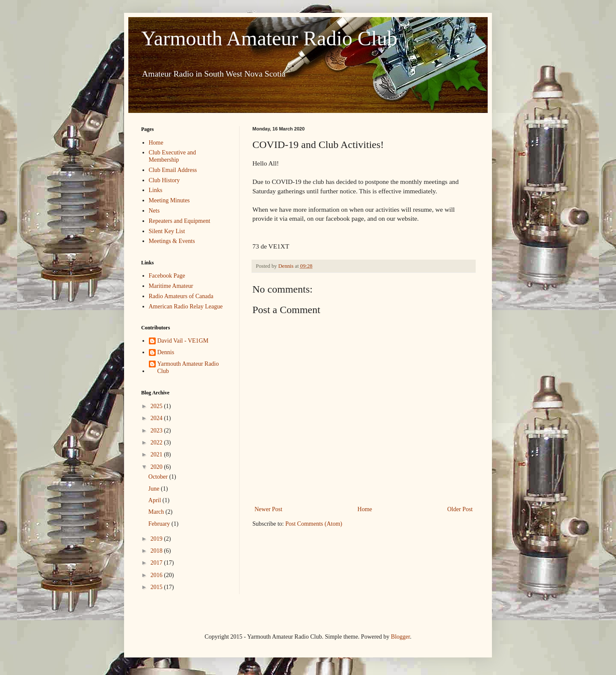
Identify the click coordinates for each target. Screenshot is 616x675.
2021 (157, 454)
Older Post (460, 509)
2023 (157, 431)
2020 (157, 467)
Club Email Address (173, 170)
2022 (157, 443)
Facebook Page (167, 276)
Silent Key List (167, 231)
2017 (157, 563)
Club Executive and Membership (172, 156)
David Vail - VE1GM (183, 341)
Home (365, 509)
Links (156, 190)
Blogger (400, 637)
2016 (157, 575)
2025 (157, 406)
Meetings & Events (172, 241)
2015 (157, 587)
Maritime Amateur (171, 286)
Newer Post (268, 509)
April (155, 500)
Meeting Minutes (169, 200)
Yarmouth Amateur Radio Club (269, 38)
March (157, 512)
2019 (157, 539)
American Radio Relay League (186, 306)
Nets (154, 211)
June (155, 489)
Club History (164, 180)
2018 (157, 551)
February (160, 524)
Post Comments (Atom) (314, 524)
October (159, 477)
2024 (157, 418)
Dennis (166, 352)
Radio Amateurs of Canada (181, 296)
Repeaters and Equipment (180, 221)
